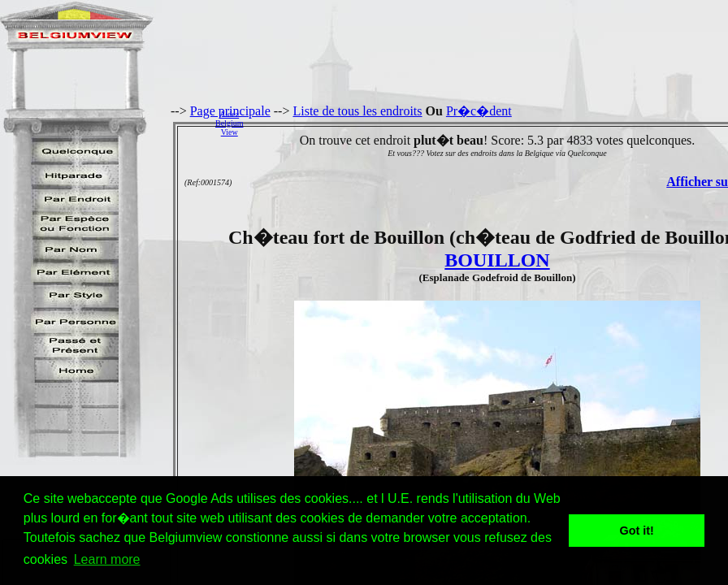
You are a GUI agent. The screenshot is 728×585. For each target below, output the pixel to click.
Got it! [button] (637, 531)
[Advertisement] (490, 123)
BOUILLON (497, 260)
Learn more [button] (107, 559)
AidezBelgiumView (229, 123)
